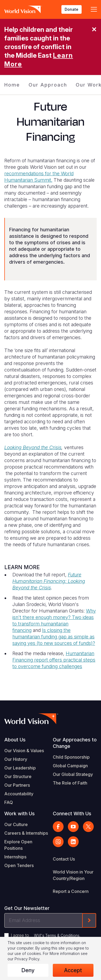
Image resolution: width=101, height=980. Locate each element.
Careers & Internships (26, 833)
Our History (16, 759)
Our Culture (16, 824)
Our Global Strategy (73, 774)
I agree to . (46, 935)
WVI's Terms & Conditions (57, 935)
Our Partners (17, 785)
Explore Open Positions (18, 845)
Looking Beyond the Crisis (33, 447)
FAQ (9, 802)
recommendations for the (33, 173)
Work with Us (20, 814)
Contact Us (64, 859)
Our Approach (48, 85)
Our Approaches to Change (75, 743)
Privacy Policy (27, 959)
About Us (15, 740)
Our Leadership (20, 768)
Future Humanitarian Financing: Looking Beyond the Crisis (49, 581)
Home (12, 85)
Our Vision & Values (24, 751)
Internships (15, 857)
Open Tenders (19, 865)
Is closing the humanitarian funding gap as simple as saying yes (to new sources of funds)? (54, 637)
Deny (28, 970)
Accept (73, 970)
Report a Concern (71, 891)
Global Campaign (70, 766)
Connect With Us (72, 814)
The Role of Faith (70, 783)
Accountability (19, 794)
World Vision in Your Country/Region (73, 875)
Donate (72, 9)
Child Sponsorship (71, 757)
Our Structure (18, 776)
